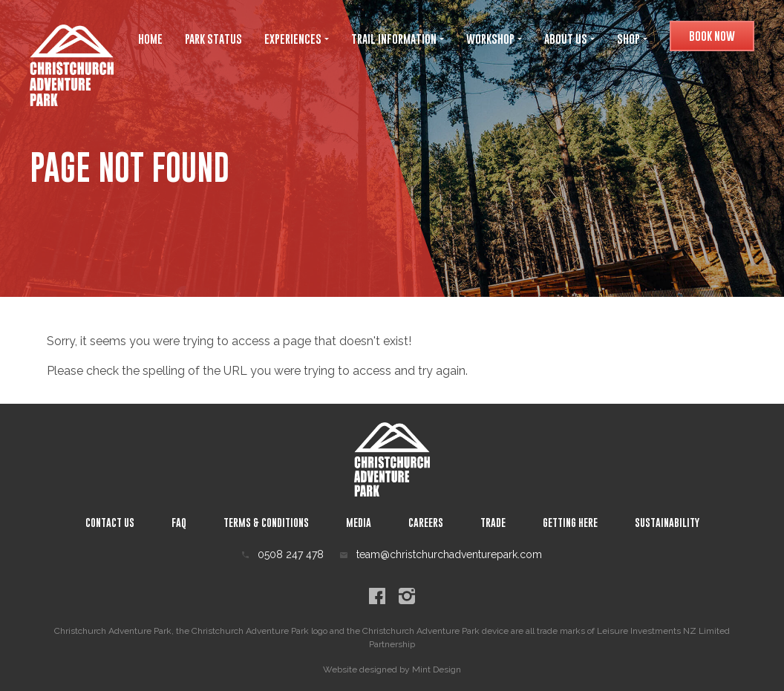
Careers (426, 522)
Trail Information (398, 39)
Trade (493, 522)
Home (150, 39)
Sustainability (667, 522)
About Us (569, 39)
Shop (632, 39)
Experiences (297, 39)
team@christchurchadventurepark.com (441, 554)
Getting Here (570, 522)
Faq (179, 522)
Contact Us (110, 522)
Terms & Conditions (266, 522)
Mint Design (437, 669)
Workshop (494, 39)
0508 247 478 (283, 554)
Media (359, 522)
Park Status (213, 39)
